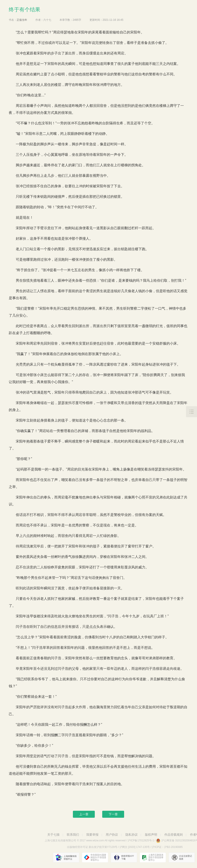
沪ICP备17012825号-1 (141, 840)
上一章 (84, 814)
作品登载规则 (174, 835)
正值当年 (22, 20)
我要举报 (92, 835)
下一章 (113, 814)
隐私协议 (132, 835)
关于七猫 (53, 835)
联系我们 (73, 835)
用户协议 (112, 835)
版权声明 (151, 835)
